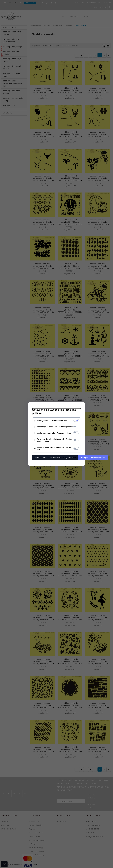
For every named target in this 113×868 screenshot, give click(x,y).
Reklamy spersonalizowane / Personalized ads (54, 448)
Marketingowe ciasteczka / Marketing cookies (54, 428)
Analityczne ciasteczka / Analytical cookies (53, 434)
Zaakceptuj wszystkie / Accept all (92, 456)
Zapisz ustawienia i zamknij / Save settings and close (54, 456)
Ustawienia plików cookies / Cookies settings (53, 413)
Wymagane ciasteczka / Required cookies (52, 422)
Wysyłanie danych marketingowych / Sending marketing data (54, 441)
